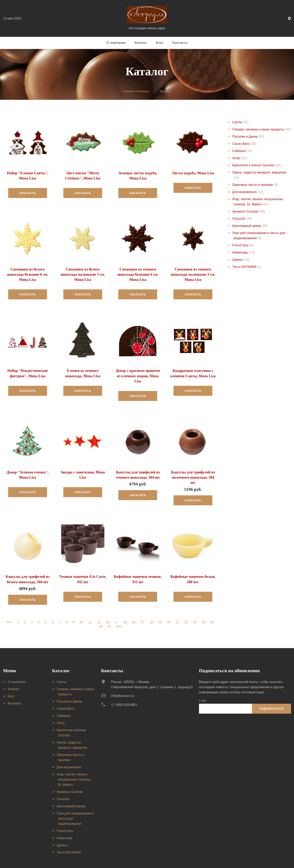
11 (91, 610)
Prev (9, 610)
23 (195, 610)
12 (99, 610)
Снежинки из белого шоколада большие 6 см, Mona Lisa (27, 274)
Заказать (27, 193)
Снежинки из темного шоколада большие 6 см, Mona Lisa (138, 274)
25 (213, 610)
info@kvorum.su (122, 683)
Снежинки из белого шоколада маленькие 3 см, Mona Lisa (83, 274)
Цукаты (241, 260)
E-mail (202, 688)
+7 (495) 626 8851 (124, 692)
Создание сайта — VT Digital (100, 860)
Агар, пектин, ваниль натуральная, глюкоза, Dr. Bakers (74, 767)
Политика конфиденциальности (57, 860)
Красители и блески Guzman (257, 165)
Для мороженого (248, 192)
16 (134, 610)
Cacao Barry (244, 144)
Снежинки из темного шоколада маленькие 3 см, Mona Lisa (193, 274)
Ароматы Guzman (249, 211)
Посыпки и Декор (248, 137)
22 (187, 610)
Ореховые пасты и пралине (255, 185)
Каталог (141, 43)
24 (204, 610)
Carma (240, 122)
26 (100, 614)
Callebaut (242, 151)
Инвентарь (244, 252)
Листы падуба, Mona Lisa (193, 173)
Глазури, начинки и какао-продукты (262, 129)
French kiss (243, 245)
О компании (116, 43)
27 (109, 614)
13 (108, 610)
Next (119, 614)
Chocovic (242, 219)
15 (126, 610)
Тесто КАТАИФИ (247, 267)
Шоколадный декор (250, 226)
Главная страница (136, 91)
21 (178, 610)
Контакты (180, 43)
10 (82, 610)
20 (169, 610)
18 (152, 610)
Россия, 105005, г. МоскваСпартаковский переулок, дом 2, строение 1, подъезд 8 (152, 672)
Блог (160, 43)
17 (143, 610)
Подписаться (271, 696)
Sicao (240, 158)
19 (161, 610)
